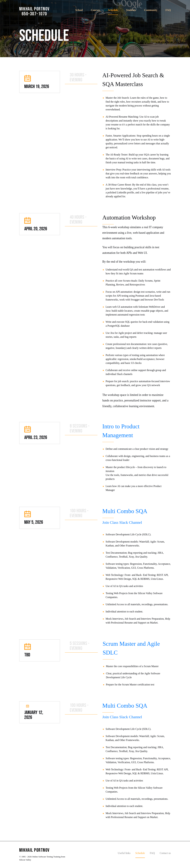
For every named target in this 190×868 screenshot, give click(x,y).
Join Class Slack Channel (122, 522)
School (79, 10)
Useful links (124, 853)
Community (151, 10)
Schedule (113, 10)
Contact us (165, 853)
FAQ (168, 10)
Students (131, 10)
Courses (95, 10)
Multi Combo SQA (125, 511)
